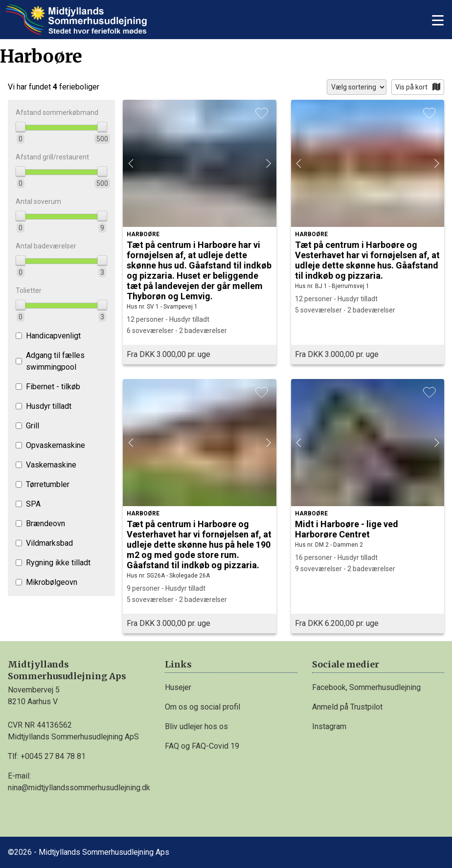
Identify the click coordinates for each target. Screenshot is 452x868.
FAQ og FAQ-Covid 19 (202, 746)
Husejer (178, 687)
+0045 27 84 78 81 (53, 756)
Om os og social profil (203, 707)
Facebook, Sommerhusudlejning (366, 687)
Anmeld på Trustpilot (347, 707)
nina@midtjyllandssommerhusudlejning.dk (79, 788)
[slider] (21, 127)
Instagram (329, 726)
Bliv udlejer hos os (196, 726)
